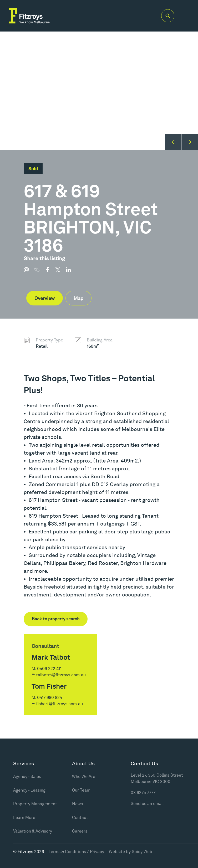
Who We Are (84, 776)
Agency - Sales (27, 776)
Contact (80, 817)
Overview (45, 298)
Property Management (35, 804)
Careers (80, 831)
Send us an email (147, 804)
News (77, 804)
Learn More (24, 817)
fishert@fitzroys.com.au (59, 704)
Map (78, 298)
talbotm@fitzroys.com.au (61, 675)
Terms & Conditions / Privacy (76, 852)
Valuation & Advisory (33, 831)
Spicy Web (142, 852)
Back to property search (56, 619)
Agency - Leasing (29, 790)
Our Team (81, 790)
